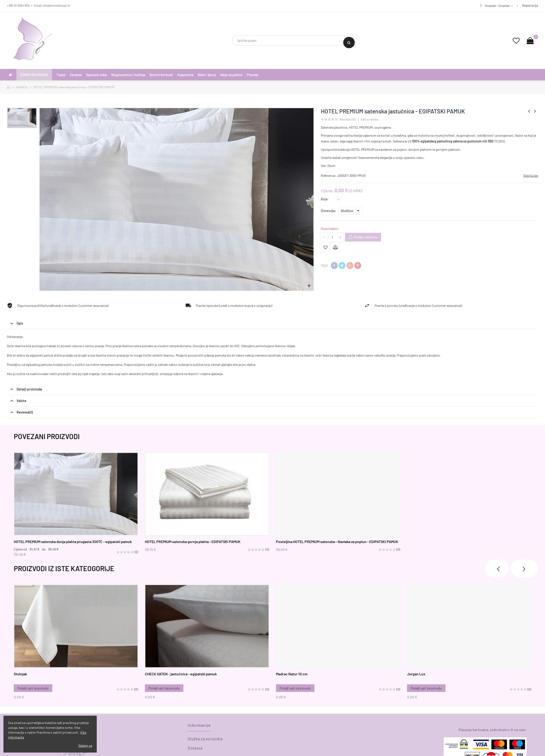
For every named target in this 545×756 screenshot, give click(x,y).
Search (349, 43)
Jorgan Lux (416, 674)
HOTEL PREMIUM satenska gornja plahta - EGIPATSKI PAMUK (193, 542)
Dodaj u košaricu (363, 237)
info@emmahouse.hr (57, 6)
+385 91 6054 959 (18, 6)
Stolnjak (20, 674)
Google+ (350, 266)
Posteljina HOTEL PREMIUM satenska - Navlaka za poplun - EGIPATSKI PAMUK (337, 542)
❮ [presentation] (497, 568)
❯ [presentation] (524, 568)
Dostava (195, 748)
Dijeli (334, 266)
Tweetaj (342, 266)
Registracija (530, 6)
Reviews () (348, 120)
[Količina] (332, 237)
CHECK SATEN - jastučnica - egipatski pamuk (181, 674)
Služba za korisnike (205, 739)
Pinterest (358, 266)
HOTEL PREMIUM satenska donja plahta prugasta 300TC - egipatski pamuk (73, 542)
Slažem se (85, 746)
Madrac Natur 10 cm (292, 674)
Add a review (369, 119)
